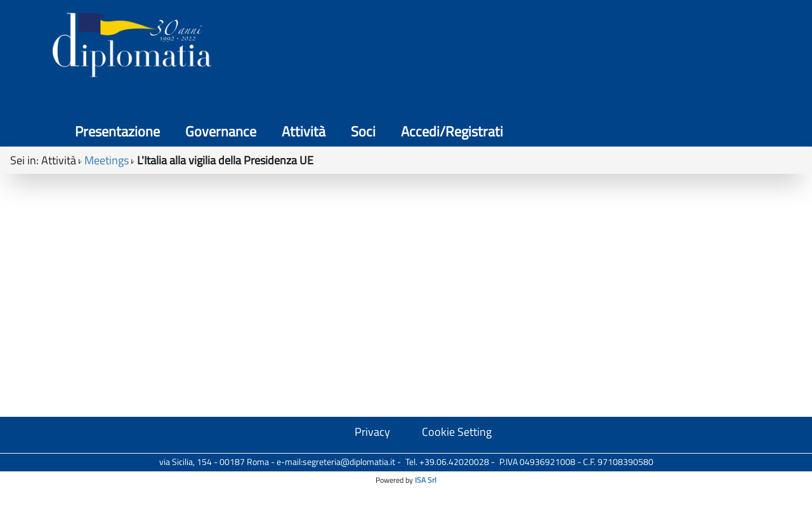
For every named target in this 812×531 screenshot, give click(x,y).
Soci (640, 51)
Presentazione (395, 51)
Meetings (107, 115)
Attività (581, 51)
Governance (498, 51)
